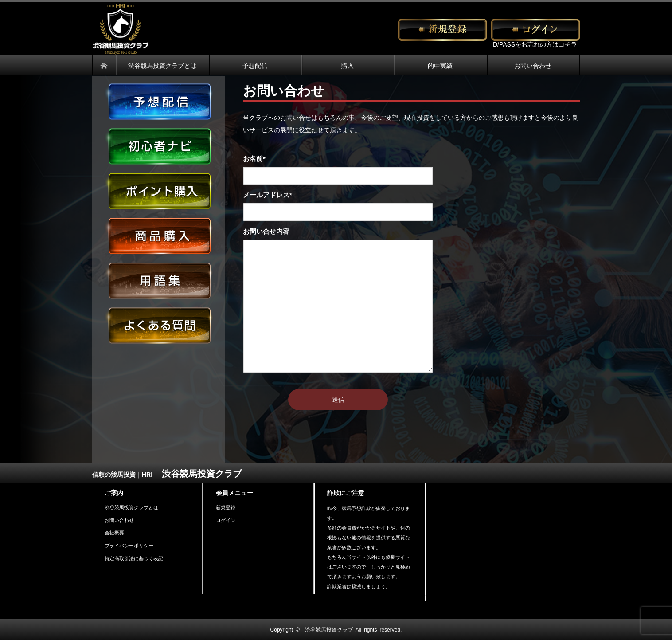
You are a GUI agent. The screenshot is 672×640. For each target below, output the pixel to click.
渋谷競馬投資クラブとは (131, 507)
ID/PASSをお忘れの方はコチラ (534, 44)
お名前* (254, 158)
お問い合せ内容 (266, 231)
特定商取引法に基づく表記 (134, 558)
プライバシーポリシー (129, 545)
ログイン (226, 520)
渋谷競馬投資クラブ (329, 629)
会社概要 (114, 532)
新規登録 (226, 507)
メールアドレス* (268, 194)
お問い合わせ (119, 520)
